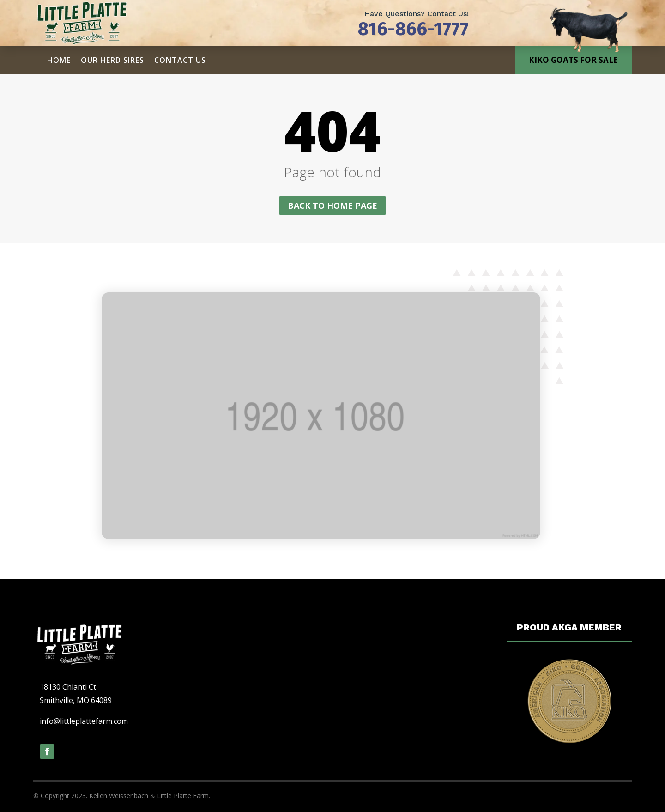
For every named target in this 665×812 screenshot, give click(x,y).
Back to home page (332, 206)
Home (59, 60)
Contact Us (180, 60)
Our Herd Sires (112, 60)
